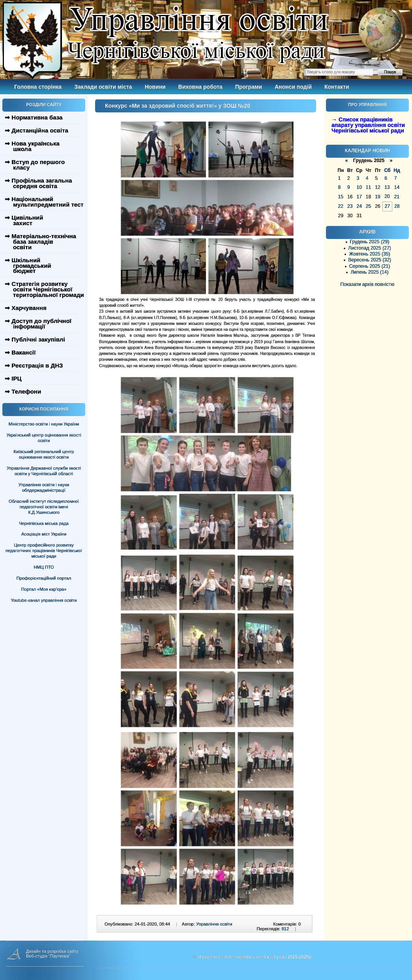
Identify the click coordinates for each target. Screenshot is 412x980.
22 (341, 206)
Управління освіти (214, 924)
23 (350, 206)
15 (341, 197)
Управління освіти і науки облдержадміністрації (44, 487)
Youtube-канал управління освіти (44, 600)
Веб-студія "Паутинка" (48, 956)
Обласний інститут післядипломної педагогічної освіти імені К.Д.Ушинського (44, 507)
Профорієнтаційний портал (44, 578)
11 (368, 187)
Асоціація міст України (44, 534)
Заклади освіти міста (103, 87)
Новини (155, 87)
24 (359, 206)
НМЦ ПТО (44, 567)
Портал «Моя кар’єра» (44, 589)
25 (368, 206)
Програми (249, 87)
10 (359, 187)
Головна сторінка (38, 87)
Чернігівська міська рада (44, 523)
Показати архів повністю (368, 284)
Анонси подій (293, 87)
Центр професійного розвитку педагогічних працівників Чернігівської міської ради (44, 551)
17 (359, 197)
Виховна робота (200, 87)
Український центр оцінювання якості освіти (44, 438)
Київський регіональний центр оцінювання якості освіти (44, 454)
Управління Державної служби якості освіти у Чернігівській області (44, 471)
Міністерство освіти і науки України (44, 424)
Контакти (337, 87)
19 (377, 197)
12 (377, 187)
